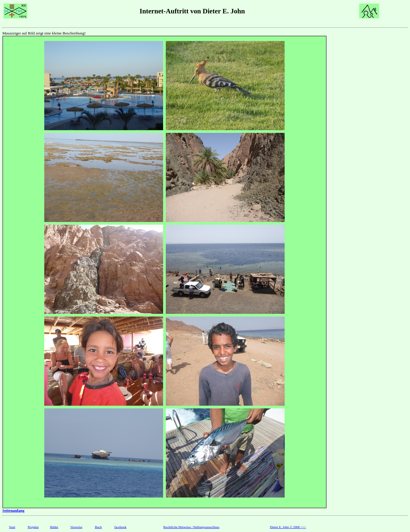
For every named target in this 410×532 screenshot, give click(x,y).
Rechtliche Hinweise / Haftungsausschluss (191, 527)
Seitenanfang (13, 510)
